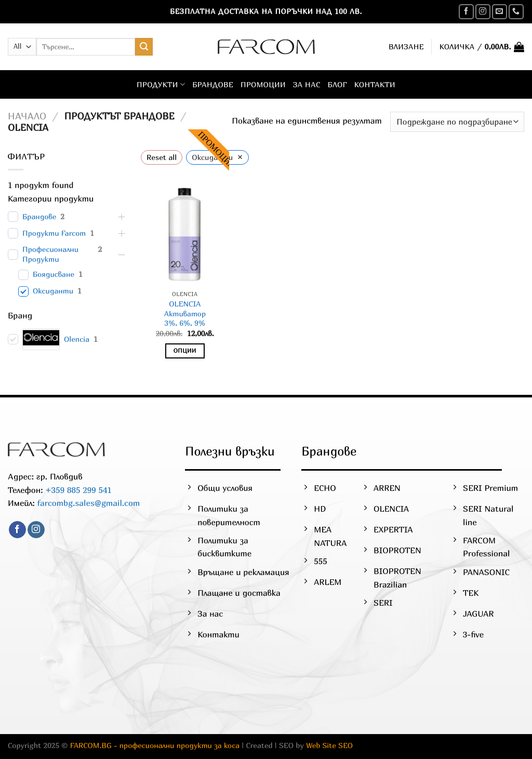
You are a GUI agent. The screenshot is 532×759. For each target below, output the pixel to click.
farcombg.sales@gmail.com (89, 503)
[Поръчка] (457, 122)
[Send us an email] (500, 12)
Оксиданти (53, 291)
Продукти (161, 84)
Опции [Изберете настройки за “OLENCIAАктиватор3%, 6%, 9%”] (185, 351)
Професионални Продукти (50, 254)
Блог (337, 84)
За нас (307, 84)
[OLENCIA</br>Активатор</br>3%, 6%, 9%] (185, 232)
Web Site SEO (329, 745)
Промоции (263, 84)
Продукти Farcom (54, 233)
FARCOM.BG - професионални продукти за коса (155, 745)
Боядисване (54, 274)
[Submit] (144, 47)
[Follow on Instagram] (483, 12)
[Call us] (516, 12)
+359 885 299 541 (77, 490)
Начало (27, 116)
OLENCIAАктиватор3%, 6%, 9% (185, 313)
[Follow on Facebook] (466, 12)
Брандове (213, 84)
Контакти (375, 84)
